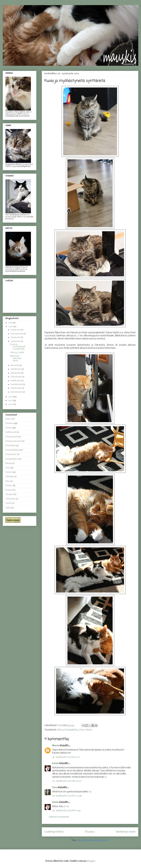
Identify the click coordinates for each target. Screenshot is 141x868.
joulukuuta (16, 330)
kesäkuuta (16, 373)
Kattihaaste (11, 432)
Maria (56, 746)
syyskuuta (16, 341)
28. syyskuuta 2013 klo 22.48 (67, 796)
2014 (11, 323)
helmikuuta (16, 388)
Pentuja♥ (10, 477)
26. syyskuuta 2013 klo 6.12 (66, 757)
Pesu (8, 481)
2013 (11, 327)
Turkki (8, 503)
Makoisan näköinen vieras (16, 358)
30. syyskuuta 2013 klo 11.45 (66, 811)
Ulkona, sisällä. (17, 353)
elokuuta (15, 366)
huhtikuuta (16, 381)
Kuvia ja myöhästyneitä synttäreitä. (18, 347)
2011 (10, 401)
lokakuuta (16, 338)
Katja (55, 763)
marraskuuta (17, 334)
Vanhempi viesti (126, 832)
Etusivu (90, 832)
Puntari (9, 486)
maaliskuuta (17, 384)
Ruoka (9, 490)
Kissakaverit (11, 437)
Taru (55, 788)
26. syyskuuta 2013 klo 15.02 (67, 781)
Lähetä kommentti (59, 817)
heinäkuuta (16, 369)
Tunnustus (10, 499)
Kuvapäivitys (71, 730)
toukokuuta (16, 377)
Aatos (60, 730)
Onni (82, 730)
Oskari (89, 730)
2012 (11, 397)
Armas (9, 428)
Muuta (8, 463)
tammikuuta (17, 392)
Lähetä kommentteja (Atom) (93, 840)
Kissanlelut (11, 446)
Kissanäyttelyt (12, 450)
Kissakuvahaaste (13, 441)
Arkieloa (9, 423)
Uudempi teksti (54, 832)
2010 (11, 405)
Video (8, 508)
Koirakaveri (11, 455)
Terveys (9, 495)
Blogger (91, 861)
